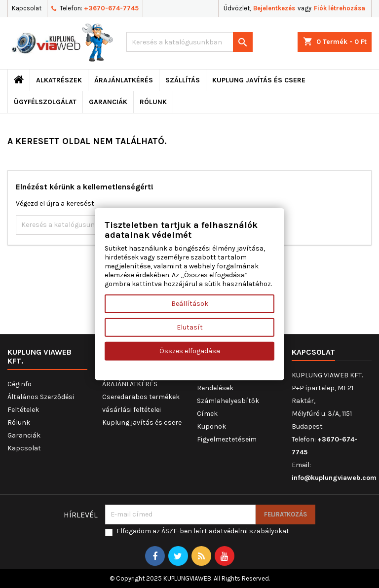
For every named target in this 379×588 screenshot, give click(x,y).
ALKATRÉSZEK (59, 80)
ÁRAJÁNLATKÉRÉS (124, 80)
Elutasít (190, 327)
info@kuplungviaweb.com (334, 478)
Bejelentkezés (274, 8)
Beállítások (190, 303)
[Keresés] (189, 42)
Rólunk (153, 102)
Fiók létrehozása (340, 8)
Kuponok (211, 426)
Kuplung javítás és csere (259, 80)
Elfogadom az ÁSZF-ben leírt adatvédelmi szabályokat (203, 531)
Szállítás (183, 80)
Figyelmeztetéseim (227, 439)
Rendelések (215, 388)
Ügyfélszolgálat (45, 102)
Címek (207, 414)
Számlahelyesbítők (228, 401)
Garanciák (108, 102)
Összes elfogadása (190, 350)
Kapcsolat (27, 8)
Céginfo (19, 384)
